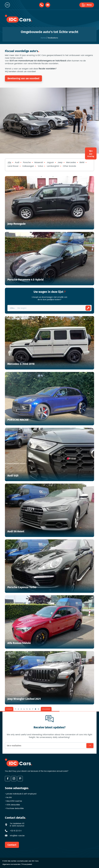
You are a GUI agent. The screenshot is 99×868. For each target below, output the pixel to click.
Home (43, 38)
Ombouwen (88, 308)
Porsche (27, 162)
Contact (12, 845)
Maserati (39, 162)
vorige (9, 709)
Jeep (60, 162)
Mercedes (71, 162)
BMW (82, 162)
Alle (9, 162)
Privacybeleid (27, 865)
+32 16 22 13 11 (16, 831)
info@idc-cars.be (17, 836)
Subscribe (90, 746)
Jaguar (50, 162)
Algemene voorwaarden (11, 865)
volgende (46, 709)
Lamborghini (53, 166)
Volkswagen (28, 166)
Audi (17, 162)
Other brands (69, 166)
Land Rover (13, 166)
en (7, 5)
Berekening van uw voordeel (23, 78)
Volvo (40, 166)
